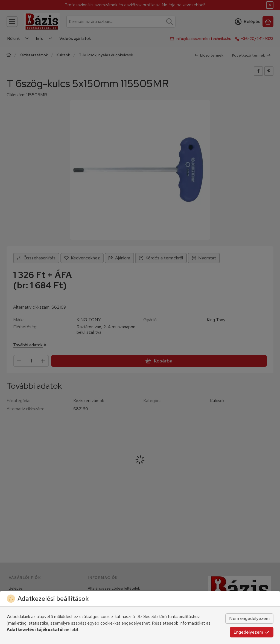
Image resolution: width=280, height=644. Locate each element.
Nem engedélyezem (249, 618)
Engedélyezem (252, 632)
